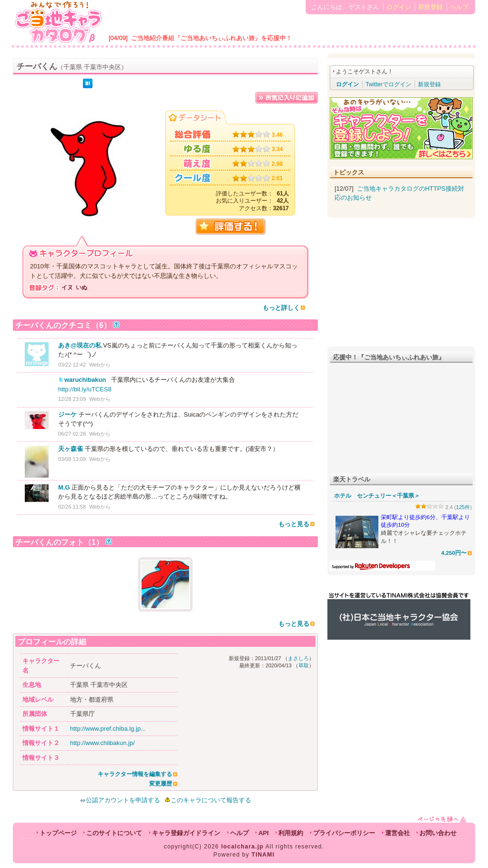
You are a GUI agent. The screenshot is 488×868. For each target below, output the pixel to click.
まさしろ (298, 658)
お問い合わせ (438, 833)
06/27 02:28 (72, 434)
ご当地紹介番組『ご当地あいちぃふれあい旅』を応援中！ (212, 38)
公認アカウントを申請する (120, 800)
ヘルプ (459, 7)
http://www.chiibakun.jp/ (102, 743)
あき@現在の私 (80, 345)
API (264, 833)
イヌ (67, 287)
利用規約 (291, 833)
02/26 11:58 (72, 507)
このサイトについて (114, 833)
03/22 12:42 (72, 365)
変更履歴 (161, 784)
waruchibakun (85, 380)
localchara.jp (242, 847)
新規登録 (430, 7)
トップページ (58, 833)
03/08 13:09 (72, 459)
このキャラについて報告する (211, 800)
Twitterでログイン (388, 84)
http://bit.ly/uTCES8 (85, 389)
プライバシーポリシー (344, 833)
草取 (304, 665)
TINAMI (263, 855)
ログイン (399, 7)
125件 (463, 507)
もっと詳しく (281, 308)
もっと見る (294, 524)
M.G (64, 487)
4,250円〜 (454, 553)
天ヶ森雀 (71, 449)
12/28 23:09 (72, 399)
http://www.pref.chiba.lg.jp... (108, 729)
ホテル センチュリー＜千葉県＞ (377, 496)
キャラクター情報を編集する (135, 774)
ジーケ (67, 414)
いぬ (81, 287)
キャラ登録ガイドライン (186, 833)
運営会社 (397, 833)
